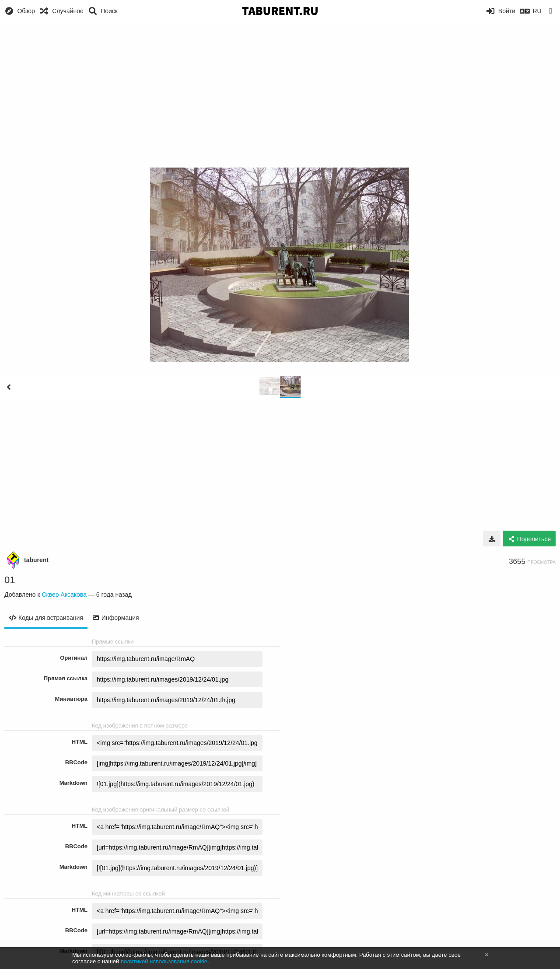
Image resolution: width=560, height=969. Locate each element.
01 (10, 580)
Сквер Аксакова (64, 595)
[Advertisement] (280, 87)
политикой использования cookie (164, 961)
